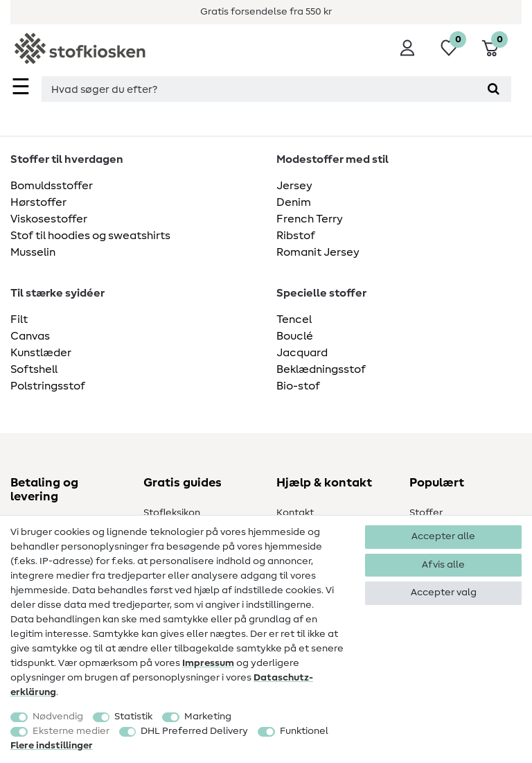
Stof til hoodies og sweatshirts (90, 236)
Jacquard (302, 353)
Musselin (33, 252)
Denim (294, 202)
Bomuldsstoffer (52, 186)
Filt (19, 319)
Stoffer (426, 513)
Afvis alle (443, 565)
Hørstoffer (38, 202)
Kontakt (295, 513)
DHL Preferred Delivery (194, 731)
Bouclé (295, 336)
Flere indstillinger (52, 746)
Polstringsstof (48, 386)
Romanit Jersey (318, 252)
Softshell (34, 369)
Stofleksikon (172, 513)
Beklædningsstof (321, 369)
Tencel (294, 319)
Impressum (208, 663)
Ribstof (296, 236)
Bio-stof (298, 386)
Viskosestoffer (49, 219)
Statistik (133, 717)
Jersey (294, 186)
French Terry (310, 219)
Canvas (30, 336)
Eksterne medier (71, 731)
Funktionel (304, 731)
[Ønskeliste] (449, 48)
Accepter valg (444, 593)
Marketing (208, 717)
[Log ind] (407, 48)
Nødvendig (58, 717)
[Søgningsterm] (259, 89)
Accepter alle (443, 536)
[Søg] (494, 89)
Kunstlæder (41, 353)
